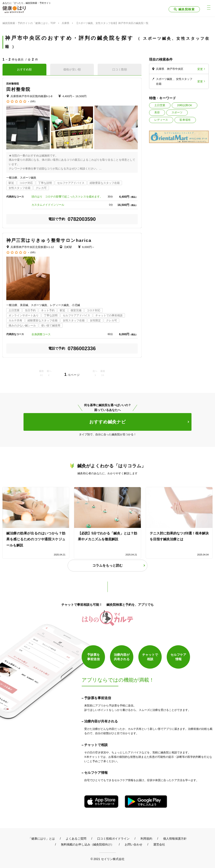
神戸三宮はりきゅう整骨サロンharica (49, 240)
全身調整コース (41, 334)
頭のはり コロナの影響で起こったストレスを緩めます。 (67, 197)
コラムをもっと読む (107, 565)
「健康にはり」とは (42, 839)
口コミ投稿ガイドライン (113, 839)
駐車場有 (185, 120)
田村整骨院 (18, 89)
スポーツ (177, 112)
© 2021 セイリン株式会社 (107, 859)
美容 (157, 112)
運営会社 (159, 844)
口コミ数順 (120, 69)
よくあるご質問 (76, 839)
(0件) (33, 101)
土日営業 (160, 105)
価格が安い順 (72, 69)
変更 (200, 69)
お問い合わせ (134, 844)
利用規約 (146, 839)
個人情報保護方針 (175, 839)
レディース (161, 120)
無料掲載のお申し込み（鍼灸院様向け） (87, 844)
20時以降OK (185, 105)
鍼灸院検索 (187, 9)
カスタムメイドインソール (48, 205)
